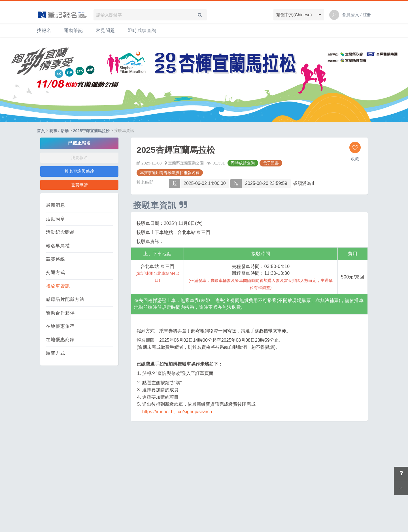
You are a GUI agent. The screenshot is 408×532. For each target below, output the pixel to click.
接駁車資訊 (58, 286)
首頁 (41, 131)
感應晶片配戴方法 (65, 299)
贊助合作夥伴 (60, 313)
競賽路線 (56, 259)
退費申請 (79, 185)
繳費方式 (56, 353)
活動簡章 (56, 219)
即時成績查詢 (142, 30)
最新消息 (56, 205)
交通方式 (56, 272)
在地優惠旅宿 (60, 326)
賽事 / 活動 (59, 131)
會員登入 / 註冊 (357, 15)
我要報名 (79, 158)
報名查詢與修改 (79, 171)
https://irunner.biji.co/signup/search (177, 412)
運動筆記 (73, 30)
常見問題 (105, 30)
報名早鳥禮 (58, 246)
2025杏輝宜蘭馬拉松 (91, 131)
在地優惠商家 (60, 340)
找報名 (44, 30)
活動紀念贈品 (60, 232)
